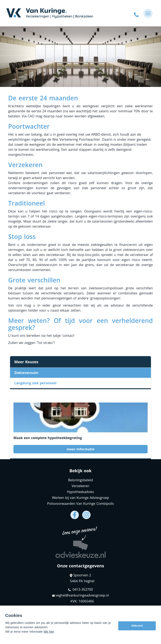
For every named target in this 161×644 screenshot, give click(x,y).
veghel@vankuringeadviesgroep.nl (81, 595)
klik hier (49, 632)
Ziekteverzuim (26, 373)
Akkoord (137, 626)
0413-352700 (80, 589)
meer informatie (80, 449)
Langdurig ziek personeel (35, 383)
